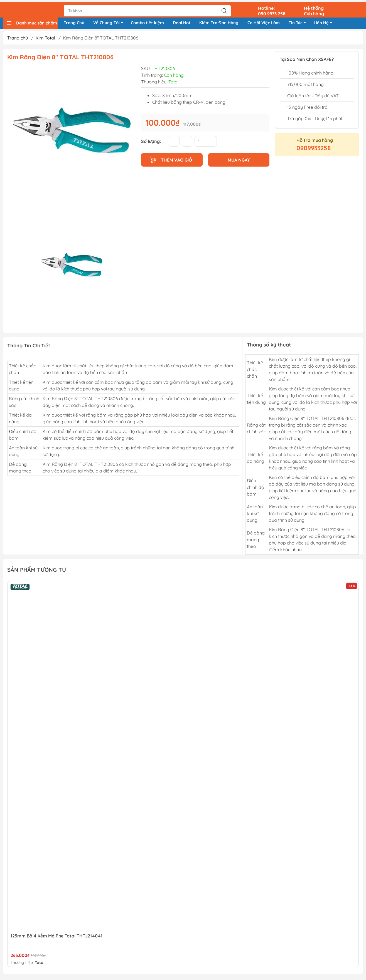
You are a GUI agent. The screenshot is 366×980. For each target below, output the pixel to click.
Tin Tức (299, 23)
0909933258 (314, 150)
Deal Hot (182, 22)
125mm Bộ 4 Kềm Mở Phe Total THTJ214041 (57, 938)
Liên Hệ (325, 23)
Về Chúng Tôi (110, 23)
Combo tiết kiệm (147, 22)
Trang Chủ (74, 22)
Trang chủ (18, 40)
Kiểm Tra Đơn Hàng (219, 22)
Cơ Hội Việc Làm (264, 22)
